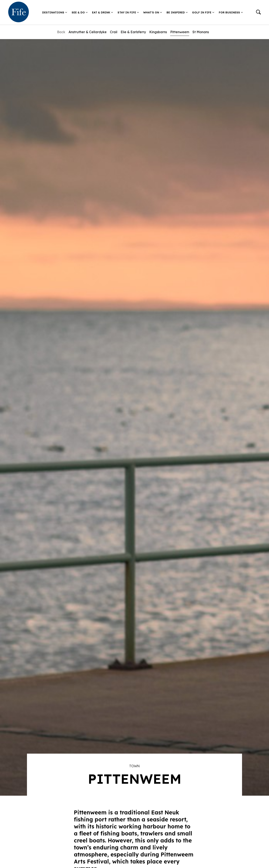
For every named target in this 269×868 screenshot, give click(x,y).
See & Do (80, 12)
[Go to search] (258, 12)
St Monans (201, 32)
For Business (231, 12)
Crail (114, 32)
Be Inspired (177, 12)
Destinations (55, 12)
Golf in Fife (203, 12)
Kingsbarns (158, 32)
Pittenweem (180, 32)
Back (61, 32)
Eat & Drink (102, 12)
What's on (153, 12)
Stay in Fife (128, 12)
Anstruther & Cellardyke (88, 32)
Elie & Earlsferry (133, 32)
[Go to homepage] (19, 12)
